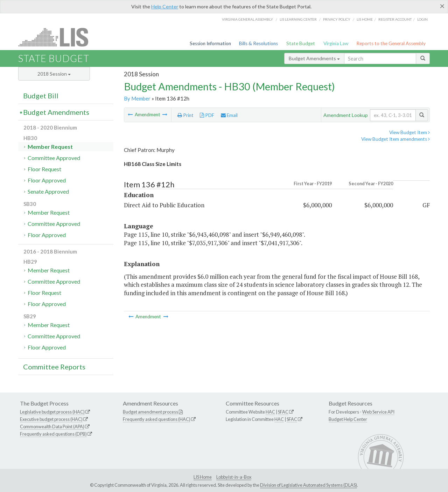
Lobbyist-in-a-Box (234, 477)
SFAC (283, 412)
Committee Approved (54, 158)
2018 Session (54, 74)
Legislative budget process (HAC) (52, 412)
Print (185, 115)
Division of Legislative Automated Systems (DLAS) (309, 485)
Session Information (210, 43)
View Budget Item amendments (395, 139)
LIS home (365, 19)
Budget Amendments (314, 58)
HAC (270, 412)
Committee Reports (54, 367)
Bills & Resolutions (258, 43)
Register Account (395, 19)
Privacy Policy (337, 19)
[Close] (442, 6)
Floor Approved (47, 180)
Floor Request (44, 169)
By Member (137, 98)
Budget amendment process (150, 412)
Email (229, 115)
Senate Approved (48, 191)
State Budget (301, 43)
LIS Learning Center (298, 19)
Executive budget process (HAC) (51, 419)
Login (422, 19)
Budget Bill (41, 96)
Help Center (165, 6)
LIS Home (203, 477)
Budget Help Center (348, 419)
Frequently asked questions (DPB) (53, 434)
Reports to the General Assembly (391, 43)
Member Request (50, 147)
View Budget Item (409, 132)
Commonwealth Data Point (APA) (52, 427)
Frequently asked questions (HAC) (157, 419)
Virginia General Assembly (247, 19)
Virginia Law (336, 43)
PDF (207, 115)
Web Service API (378, 412)
